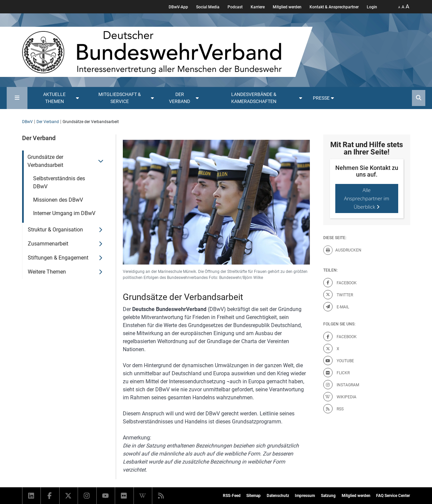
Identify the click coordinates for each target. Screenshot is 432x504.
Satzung (328, 496)
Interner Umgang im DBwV (64, 213)
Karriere (258, 7)
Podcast (235, 7)
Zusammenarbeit (48, 244)
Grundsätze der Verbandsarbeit (45, 161)
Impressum (305, 496)
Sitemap (253, 496)
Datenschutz (278, 496)
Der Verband (48, 122)
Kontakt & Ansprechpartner (334, 7)
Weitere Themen (47, 272)
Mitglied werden (287, 7)
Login (372, 7)
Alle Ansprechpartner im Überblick (367, 198)
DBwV (27, 122)
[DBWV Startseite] (167, 52)
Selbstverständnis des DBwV (59, 182)
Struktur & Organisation (55, 230)
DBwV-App (178, 7)
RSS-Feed (232, 496)
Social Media (208, 7)
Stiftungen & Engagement (58, 258)
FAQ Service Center (393, 496)
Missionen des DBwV (58, 200)
